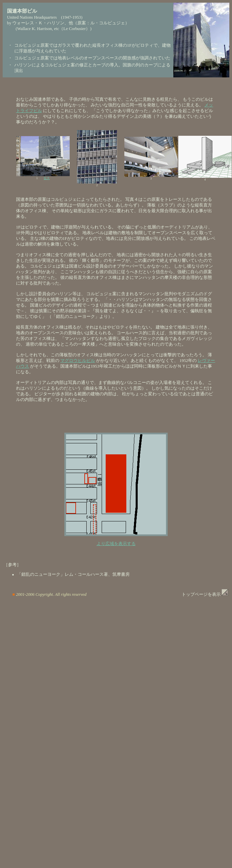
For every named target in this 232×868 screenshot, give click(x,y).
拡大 (47, 178)
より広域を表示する (116, 544)
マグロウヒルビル (78, 361)
